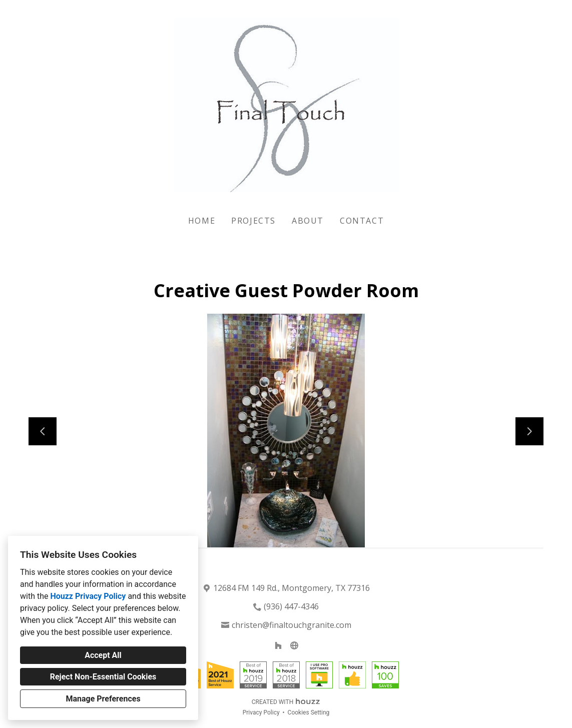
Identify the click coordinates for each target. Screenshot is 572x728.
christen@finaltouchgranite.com (292, 625)
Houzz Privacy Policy (88, 596)
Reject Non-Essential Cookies (103, 677)
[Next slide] (529, 431)
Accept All (103, 655)
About (308, 221)
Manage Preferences (103, 699)
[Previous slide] (43, 431)
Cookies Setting (309, 712)
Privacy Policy (261, 712)
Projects (253, 221)
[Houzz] (278, 645)
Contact (362, 221)
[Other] (294, 645)
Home (202, 221)
